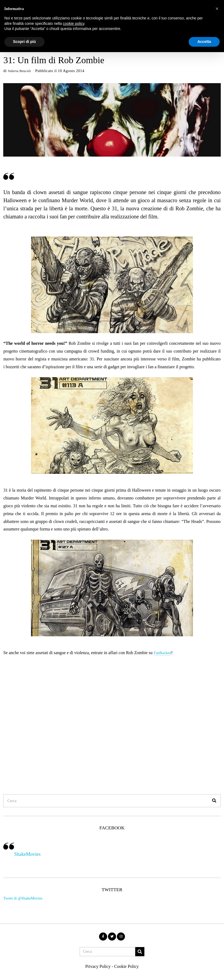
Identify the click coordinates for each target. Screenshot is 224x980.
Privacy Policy (98, 967)
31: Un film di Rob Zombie (54, 60)
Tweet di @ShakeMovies (23, 899)
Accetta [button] (204, 42)
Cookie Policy (126, 967)
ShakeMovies (27, 855)
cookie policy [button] (74, 23)
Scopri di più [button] (24, 42)
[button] (214, 802)
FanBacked (163, 653)
